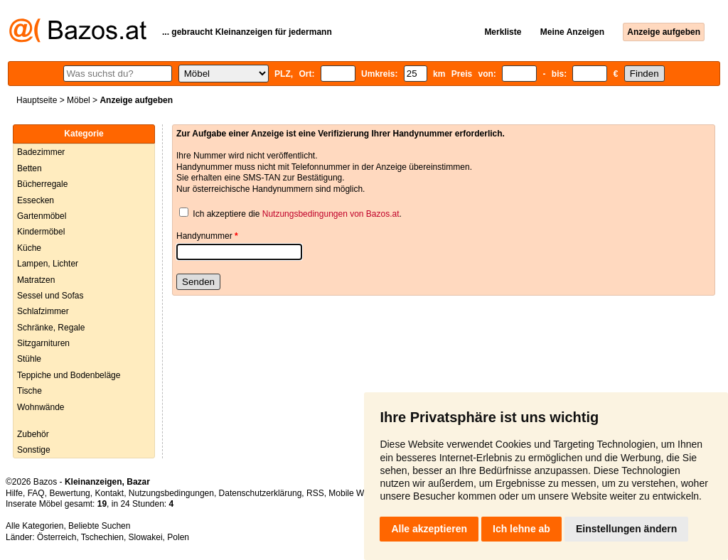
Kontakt (109, 493)
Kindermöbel (41, 232)
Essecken (36, 200)
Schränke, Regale (51, 328)
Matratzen (36, 280)
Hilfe (14, 493)
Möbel (79, 100)
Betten (30, 168)
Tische (30, 391)
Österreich (57, 537)
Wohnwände (41, 407)
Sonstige (34, 450)
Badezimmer (41, 152)
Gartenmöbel (42, 216)
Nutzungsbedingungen (171, 493)
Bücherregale (42, 184)
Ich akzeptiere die (226, 214)
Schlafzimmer (43, 311)
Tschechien (102, 537)
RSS (315, 493)
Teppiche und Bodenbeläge (69, 375)
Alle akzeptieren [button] (429, 529)
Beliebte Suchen (99, 526)
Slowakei (146, 537)
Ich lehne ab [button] (521, 529)
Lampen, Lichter (48, 264)
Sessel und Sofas (50, 296)
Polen (178, 537)
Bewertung (69, 493)
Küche (29, 248)
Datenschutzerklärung (261, 493)
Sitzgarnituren (43, 343)
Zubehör (33, 434)
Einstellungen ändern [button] (626, 529)
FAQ (36, 493)
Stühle (29, 359)
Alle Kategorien (34, 526)
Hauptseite (37, 100)
